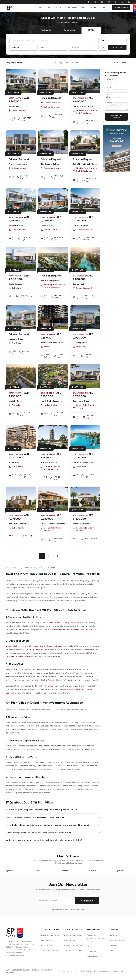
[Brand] (9, 8)
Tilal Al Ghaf (12, 669)
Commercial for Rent (50, 950)
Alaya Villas (65, 680)
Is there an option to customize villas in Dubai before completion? (38, 833)
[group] (10, 871)
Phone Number (112, 95)
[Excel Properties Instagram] (64, 971)
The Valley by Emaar (44, 686)
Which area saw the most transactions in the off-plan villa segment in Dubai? (44, 840)
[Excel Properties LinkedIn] (68, 971)
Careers (113, 945)
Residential (46, 30)
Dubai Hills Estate (14, 646)
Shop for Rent (47, 945)
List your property (121, 7)
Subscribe (87, 901)
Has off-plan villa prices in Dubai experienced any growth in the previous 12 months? (48, 825)
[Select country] (108, 97)
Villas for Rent (47, 940)
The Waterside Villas (61, 629)
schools (21, 649)
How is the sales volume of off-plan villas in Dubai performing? (36, 817)
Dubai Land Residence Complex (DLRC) (96, 938)
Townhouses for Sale (73, 945)
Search (120, 48)
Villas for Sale (70, 940)
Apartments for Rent (50, 935)
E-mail (109, 87)
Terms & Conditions (102, 971)
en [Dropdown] (106, 7)
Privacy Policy (85, 971)
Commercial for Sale (73, 950)
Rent (49, 7)
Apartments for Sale (73, 935)
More (94, 7)
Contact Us (118, 971)
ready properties (19, 729)
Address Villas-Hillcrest (27, 656)
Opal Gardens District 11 (83, 629)
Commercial (72, 7)
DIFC (89, 946)
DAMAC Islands (74, 689)
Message (110, 103)
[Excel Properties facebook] (60, 971)
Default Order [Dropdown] (121, 63)
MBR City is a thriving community (65, 622)
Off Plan (59, 7)
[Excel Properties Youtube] (72, 971)
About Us (114, 935)
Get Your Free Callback (116, 116)
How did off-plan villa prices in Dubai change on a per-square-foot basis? (42, 810)
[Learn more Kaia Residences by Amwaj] (117, 148)
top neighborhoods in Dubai (48, 646)
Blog (84, 7)
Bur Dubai (91, 951)
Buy (40, 7)
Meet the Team (117, 940)
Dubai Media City (95, 956)
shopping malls (33, 649)
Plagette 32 (53, 680)
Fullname (110, 79)
